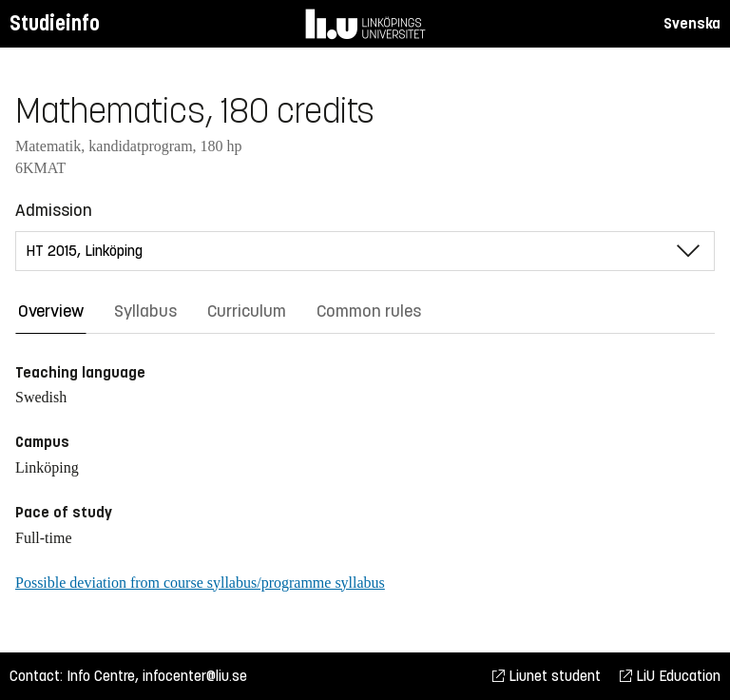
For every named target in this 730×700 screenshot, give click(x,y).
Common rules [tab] (369, 311)
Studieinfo (55, 23)
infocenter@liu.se (195, 676)
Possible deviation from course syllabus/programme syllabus (200, 583)
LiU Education (670, 676)
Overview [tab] (51, 311)
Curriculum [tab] (247, 311)
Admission (54, 210)
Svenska (692, 23)
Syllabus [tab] (145, 311)
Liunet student (547, 676)
